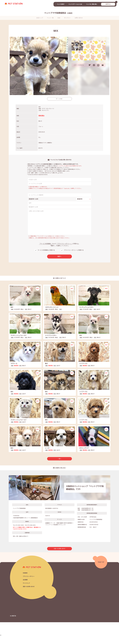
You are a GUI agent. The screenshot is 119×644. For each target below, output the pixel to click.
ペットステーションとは (75, 4)
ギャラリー (67, 18)
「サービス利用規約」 (46, 244)
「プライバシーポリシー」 (64, 244)
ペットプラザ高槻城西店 (59, 13)
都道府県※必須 (33, 199)
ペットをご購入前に (92, 4)
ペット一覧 (50, 18)
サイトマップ (27, 605)
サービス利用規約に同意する (46, 250)
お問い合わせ (79, 18)
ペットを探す (61, 4)
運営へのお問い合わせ (29, 609)
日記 (59, 18)
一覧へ (59, 480)
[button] (1, 635)
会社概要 (25, 601)
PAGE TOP (101, 584)
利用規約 (25, 594)
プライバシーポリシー (29, 598)
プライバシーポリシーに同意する (74, 250)
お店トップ (40, 18)
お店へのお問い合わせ (59, 570)
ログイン (108, 4)
